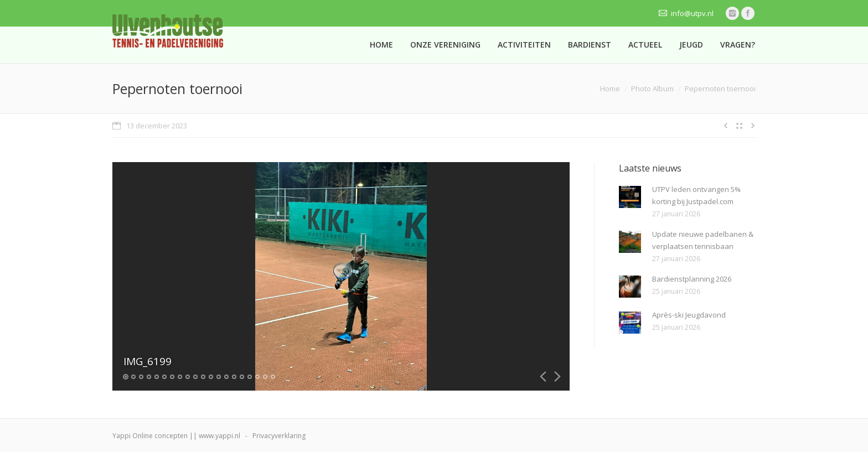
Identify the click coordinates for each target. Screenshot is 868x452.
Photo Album (652, 89)
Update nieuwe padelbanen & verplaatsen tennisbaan (703, 240)
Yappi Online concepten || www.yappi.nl (176, 436)
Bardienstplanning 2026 (692, 279)
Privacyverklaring (279, 436)
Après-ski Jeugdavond (689, 315)
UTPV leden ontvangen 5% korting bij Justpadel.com (696, 195)
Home (610, 89)
